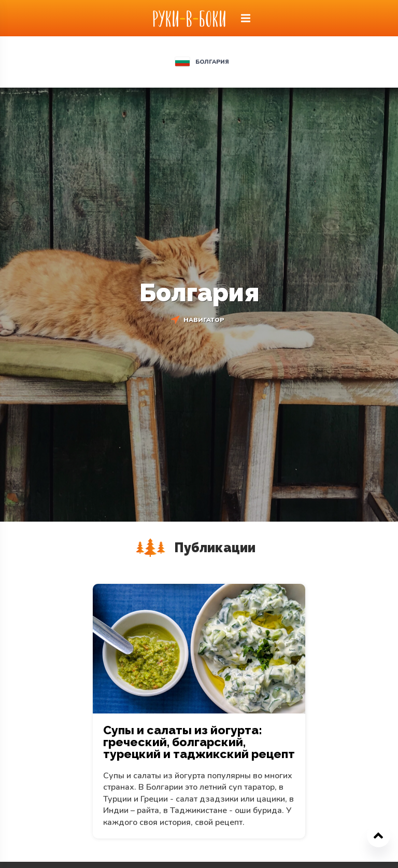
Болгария (212, 62)
